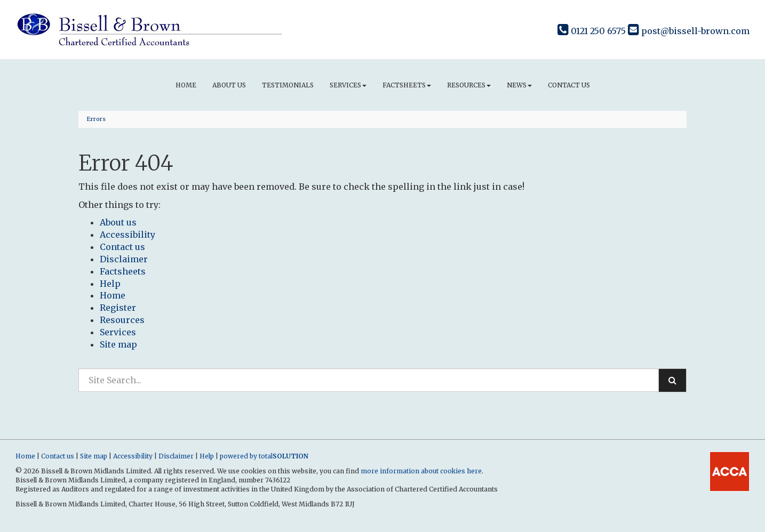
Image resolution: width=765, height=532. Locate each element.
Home (186, 85)
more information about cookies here (421, 471)
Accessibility (127, 235)
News (519, 85)
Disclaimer (124, 259)
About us (229, 85)
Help (110, 284)
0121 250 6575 (592, 31)
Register (118, 308)
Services (348, 85)
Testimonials (288, 85)
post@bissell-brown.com (689, 31)
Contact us (569, 85)
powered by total (264, 456)
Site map (118, 344)
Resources (469, 85)
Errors (96, 119)
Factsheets (407, 85)
